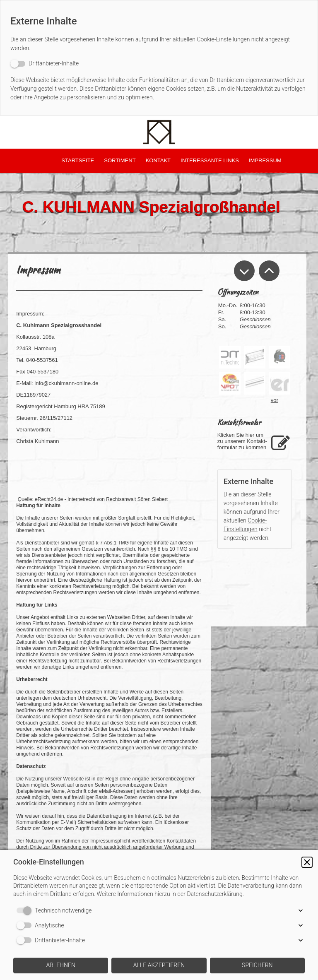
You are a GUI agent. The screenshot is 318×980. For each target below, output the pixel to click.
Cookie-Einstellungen (223, 39)
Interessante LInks (210, 160)
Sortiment (120, 160)
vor (275, 400)
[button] (307, 862)
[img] (159, 132)
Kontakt (158, 160)
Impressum (265, 160)
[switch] (45, 64)
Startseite (78, 160)
